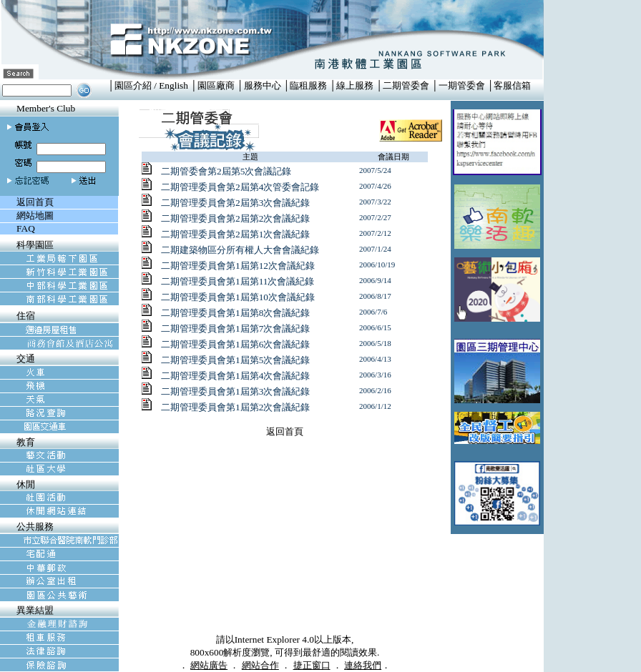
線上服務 (355, 85)
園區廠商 (216, 85)
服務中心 (263, 85)
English (173, 85)
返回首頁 (285, 431)
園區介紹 (133, 85)
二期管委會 (406, 85)
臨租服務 (308, 85)
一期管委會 (462, 85)
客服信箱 (512, 85)
